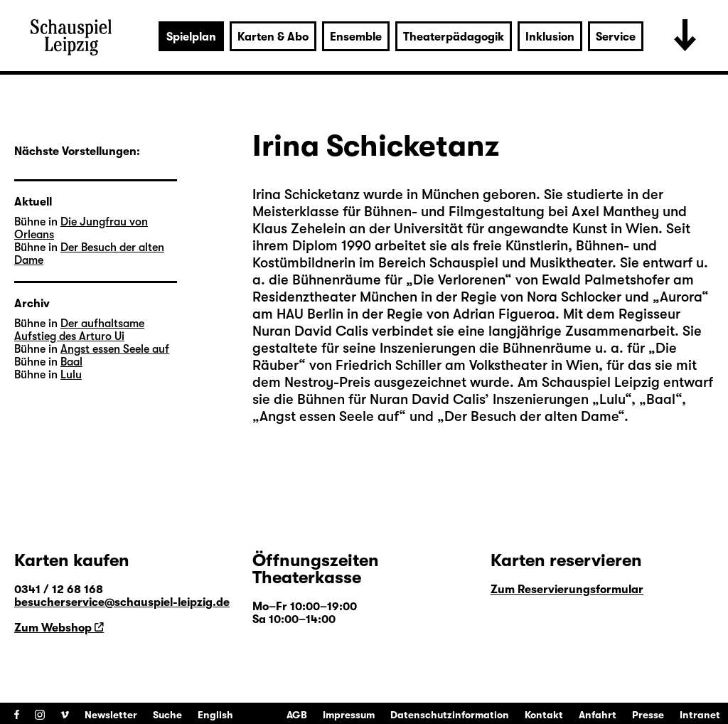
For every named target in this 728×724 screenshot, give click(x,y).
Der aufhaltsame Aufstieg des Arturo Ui (79, 330)
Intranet (700, 715)
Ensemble (356, 37)
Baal (71, 362)
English (215, 715)
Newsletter (111, 715)
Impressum (349, 715)
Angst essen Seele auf (115, 349)
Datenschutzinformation (450, 715)
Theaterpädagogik (454, 37)
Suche (167, 715)
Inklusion (550, 37)
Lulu (71, 375)
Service (616, 37)
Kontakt (544, 715)
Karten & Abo (273, 37)
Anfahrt (598, 715)
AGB (297, 715)
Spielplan (191, 37)
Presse (648, 715)
